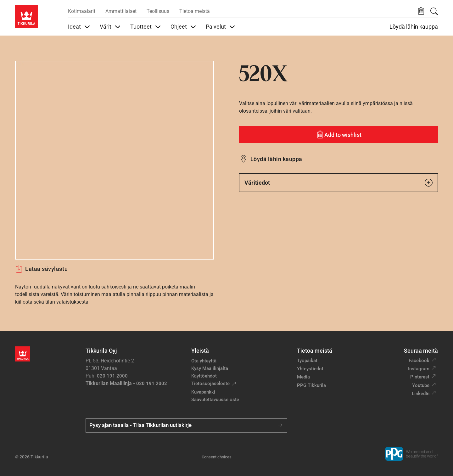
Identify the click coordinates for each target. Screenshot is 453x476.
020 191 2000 (112, 376)
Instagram (419, 369)
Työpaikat (307, 361)
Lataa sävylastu (41, 269)
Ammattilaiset (121, 11)
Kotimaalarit (82, 11)
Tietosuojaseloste (210, 384)
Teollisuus (158, 11)
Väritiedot (338, 183)
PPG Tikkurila (311, 385)
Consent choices (217, 457)
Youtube (421, 385)
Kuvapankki (203, 392)
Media (303, 377)
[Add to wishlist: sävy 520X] (338, 135)
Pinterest (420, 377)
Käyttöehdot (204, 376)
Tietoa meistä (195, 11)
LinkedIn (421, 394)
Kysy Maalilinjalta (210, 368)
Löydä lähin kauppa (414, 27)
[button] (421, 11)
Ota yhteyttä (204, 361)
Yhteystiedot (310, 369)
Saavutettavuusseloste (215, 400)
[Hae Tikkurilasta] (434, 11)
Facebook (419, 361)
